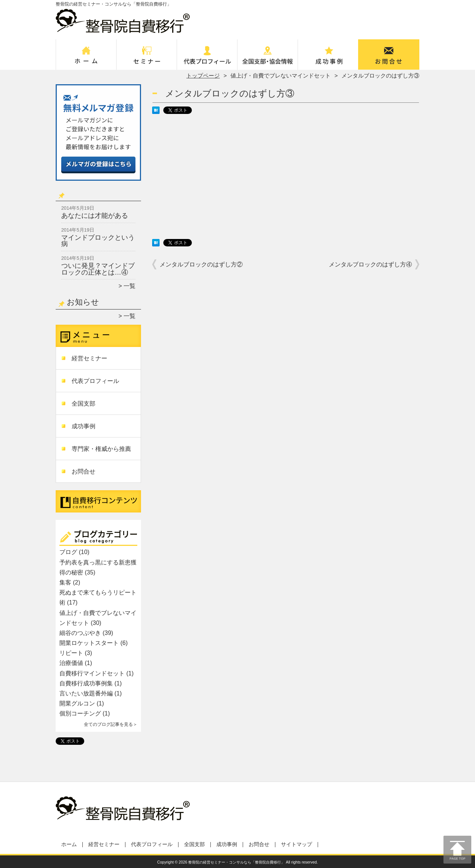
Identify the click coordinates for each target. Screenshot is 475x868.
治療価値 (71, 663)
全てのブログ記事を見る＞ (111, 724)
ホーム (86, 58)
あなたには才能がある (95, 216)
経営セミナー (147, 58)
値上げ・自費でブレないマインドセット (281, 76)
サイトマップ (297, 844)
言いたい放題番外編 (86, 693)
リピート (71, 653)
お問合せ (389, 58)
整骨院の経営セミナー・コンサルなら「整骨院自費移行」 (236, 862)
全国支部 (268, 58)
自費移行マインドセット (92, 673)
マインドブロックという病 (98, 241)
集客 (65, 582)
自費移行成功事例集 (86, 683)
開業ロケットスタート (89, 643)
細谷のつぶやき (80, 633)
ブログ (68, 552)
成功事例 (328, 58)
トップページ (203, 76)
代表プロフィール (207, 58)
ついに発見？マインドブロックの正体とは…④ (98, 269)
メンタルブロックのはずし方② (201, 264)
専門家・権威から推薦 (101, 449)
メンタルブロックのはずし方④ (370, 264)
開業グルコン (77, 703)
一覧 (130, 286)
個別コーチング (80, 713)
